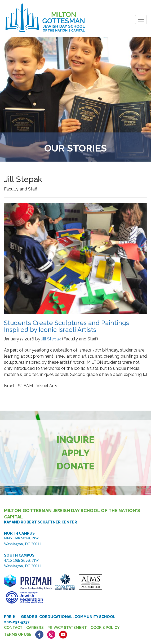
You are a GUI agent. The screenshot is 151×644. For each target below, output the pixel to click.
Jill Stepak (51, 339)
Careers (35, 628)
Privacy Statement (67, 628)
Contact (13, 628)
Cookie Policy (105, 628)
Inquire (76, 440)
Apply (76, 453)
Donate (76, 466)
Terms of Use (18, 634)
